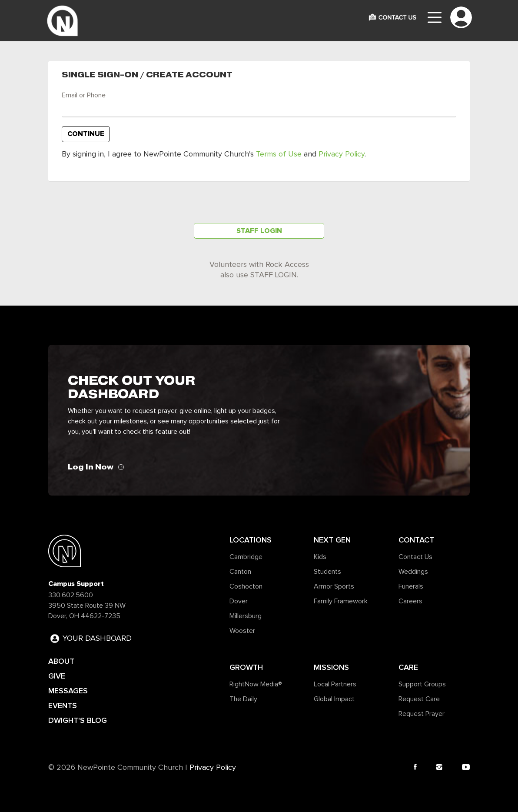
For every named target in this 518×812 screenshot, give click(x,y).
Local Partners (335, 684)
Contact (416, 540)
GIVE (57, 676)
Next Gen (332, 540)
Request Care (419, 699)
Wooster (242, 631)
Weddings (413, 572)
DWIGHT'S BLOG (78, 720)
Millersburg (246, 616)
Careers (410, 601)
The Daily (243, 699)
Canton (240, 572)
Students (327, 572)
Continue (86, 134)
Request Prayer (422, 714)
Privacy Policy (342, 154)
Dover (239, 601)
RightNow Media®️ (256, 684)
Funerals (411, 586)
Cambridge (246, 557)
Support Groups (422, 684)
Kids (320, 557)
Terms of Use (279, 154)
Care (408, 667)
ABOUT (61, 661)
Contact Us (415, 557)
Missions (331, 667)
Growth (246, 667)
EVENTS (63, 706)
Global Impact (334, 699)
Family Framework (341, 601)
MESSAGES (68, 691)
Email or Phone (84, 95)
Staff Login (259, 231)
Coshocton (246, 586)
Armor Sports (334, 586)
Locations (251, 540)
